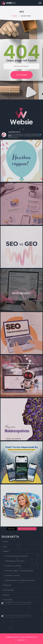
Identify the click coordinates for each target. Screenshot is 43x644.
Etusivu (15, 16)
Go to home (22, 75)
